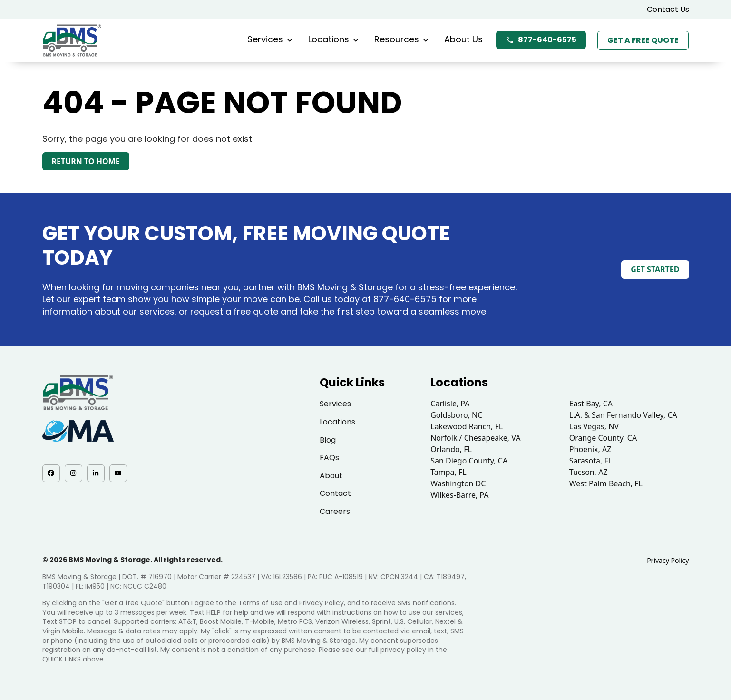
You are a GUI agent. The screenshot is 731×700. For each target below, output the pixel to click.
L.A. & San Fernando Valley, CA (623, 415)
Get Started (655, 269)
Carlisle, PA (450, 404)
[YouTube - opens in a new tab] (118, 473)
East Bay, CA (591, 404)
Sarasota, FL (591, 461)
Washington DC (458, 483)
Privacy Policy (668, 560)
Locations (333, 39)
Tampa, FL (448, 472)
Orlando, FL (451, 449)
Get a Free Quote (643, 40)
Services (270, 39)
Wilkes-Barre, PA (459, 495)
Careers (335, 511)
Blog (328, 440)
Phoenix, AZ (590, 449)
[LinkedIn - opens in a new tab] (96, 473)
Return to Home (86, 161)
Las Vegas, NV (594, 426)
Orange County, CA (603, 438)
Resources (401, 39)
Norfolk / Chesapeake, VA (475, 438)
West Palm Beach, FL (606, 483)
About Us (463, 39)
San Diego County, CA (469, 461)
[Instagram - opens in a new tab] (73, 473)
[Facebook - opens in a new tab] (51, 473)
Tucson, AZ (589, 472)
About (331, 476)
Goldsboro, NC (456, 415)
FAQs (329, 458)
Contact (335, 493)
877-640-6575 (541, 40)
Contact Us (668, 9)
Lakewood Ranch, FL (467, 426)
